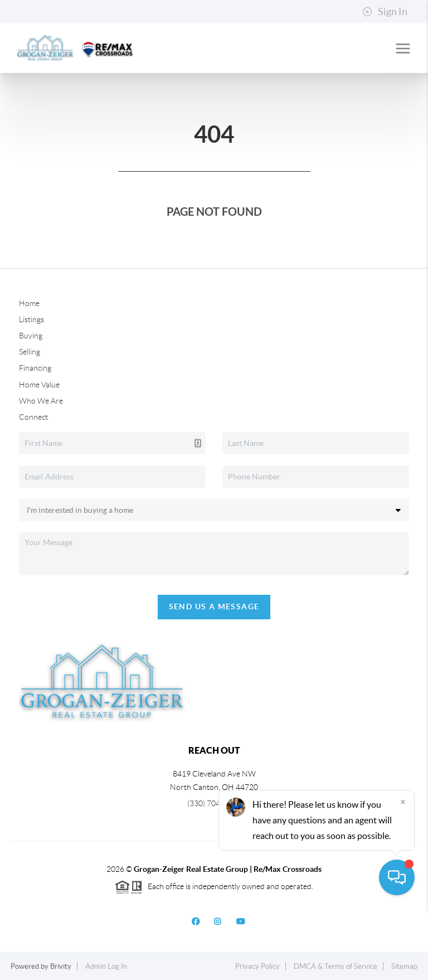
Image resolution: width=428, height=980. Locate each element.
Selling (30, 352)
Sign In (385, 12)
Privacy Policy (257, 966)
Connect (33, 417)
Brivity (61, 966)
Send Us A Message (214, 607)
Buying (31, 336)
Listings (31, 319)
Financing (35, 368)
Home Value (39, 385)
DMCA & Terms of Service (335, 966)
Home (29, 303)
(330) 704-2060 (214, 803)
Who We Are (41, 401)
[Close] (403, 873)
